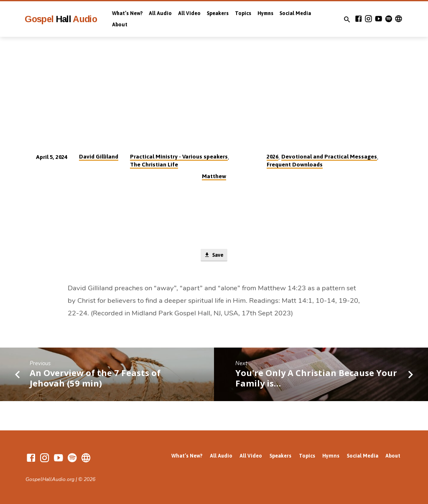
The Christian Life (154, 164)
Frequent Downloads (295, 164)
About (120, 25)
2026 (273, 156)
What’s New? (127, 13)
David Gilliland (99, 156)
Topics (243, 13)
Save (214, 256)
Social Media (295, 13)
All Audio (160, 13)
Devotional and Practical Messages (329, 156)
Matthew (214, 176)
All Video (189, 13)
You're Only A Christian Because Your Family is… (316, 379)
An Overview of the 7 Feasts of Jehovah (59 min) (95, 379)
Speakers (218, 13)
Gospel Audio (61, 19)
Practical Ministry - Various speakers (179, 156)
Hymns (265, 13)
